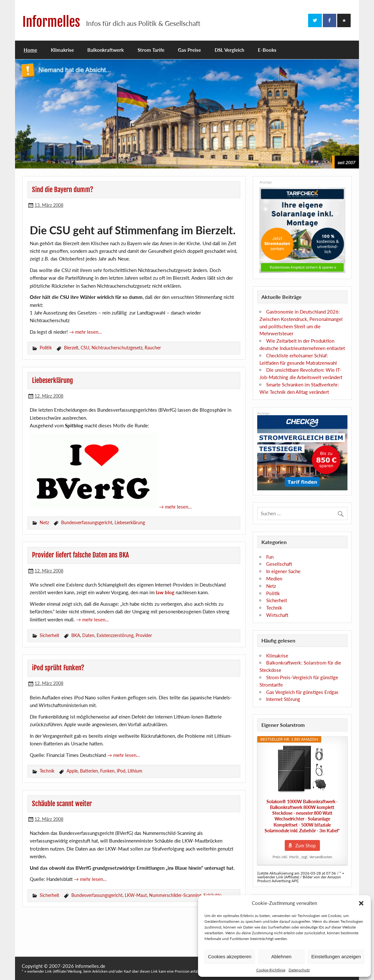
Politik (46, 348)
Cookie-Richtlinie (271, 970)
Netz (44, 522)
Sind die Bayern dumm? (63, 190)
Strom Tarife (151, 50)
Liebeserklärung (52, 380)
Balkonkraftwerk (106, 50)
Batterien (89, 771)
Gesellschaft (279, 564)
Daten (88, 635)
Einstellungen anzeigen (336, 957)
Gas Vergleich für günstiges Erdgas (302, 692)
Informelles (51, 22)
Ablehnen (281, 957)
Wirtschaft (277, 615)
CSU (85, 348)
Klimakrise (62, 50)
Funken (107, 771)
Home (30, 50)
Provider (144, 635)
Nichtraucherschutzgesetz (117, 348)
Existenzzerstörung (115, 635)
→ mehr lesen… (85, 332)
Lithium (135, 771)
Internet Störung (283, 699)
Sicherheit (49, 635)
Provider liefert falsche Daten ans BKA (80, 555)
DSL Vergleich (229, 50)
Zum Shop (306, 846)
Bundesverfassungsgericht (87, 522)
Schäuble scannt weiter (62, 804)
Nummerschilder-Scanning (175, 895)
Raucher (153, 348)
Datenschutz (299, 970)
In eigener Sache (283, 571)
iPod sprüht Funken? (58, 668)
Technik (47, 771)
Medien (274, 579)
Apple (72, 771)
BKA (76, 635)
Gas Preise (189, 50)
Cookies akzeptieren (230, 957)
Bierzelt (71, 348)
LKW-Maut (136, 895)
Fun (270, 557)
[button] (361, 903)
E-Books (267, 50)
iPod (121, 771)
